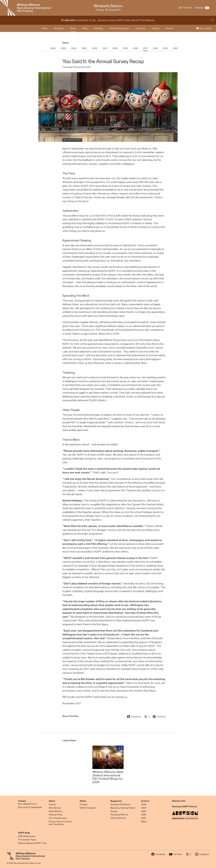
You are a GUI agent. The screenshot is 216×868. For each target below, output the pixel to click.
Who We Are (55, 808)
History (52, 804)
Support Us (116, 801)
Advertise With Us (119, 815)
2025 (144, 804)
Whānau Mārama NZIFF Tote (32, 843)
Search (169, 28)
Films (45, 28)
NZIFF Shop (24, 833)
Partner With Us (118, 818)
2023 (144, 811)
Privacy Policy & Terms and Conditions (60, 823)
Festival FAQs (56, 815)
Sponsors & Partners (120, 804)
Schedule (59, 28)
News (65, 43)
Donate (114, 811)
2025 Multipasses (27, 836)
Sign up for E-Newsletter (30, 807)
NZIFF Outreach (88, 808)
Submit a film (179, 801)
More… (144, 821)
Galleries (98, 28)
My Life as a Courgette (146, 587)
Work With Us (55, 811)
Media (83, 801)
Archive (145, 801)
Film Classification (58, 818)
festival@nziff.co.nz (28, 804)
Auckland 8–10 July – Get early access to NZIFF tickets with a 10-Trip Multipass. (108, 20)
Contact (22, 801)
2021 (143, 818)
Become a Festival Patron (123, 808)
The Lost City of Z (110, 569)
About (52, 801)
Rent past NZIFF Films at (184, 806)
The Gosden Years (27, 840)
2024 (144, 808)
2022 (144, 815)
